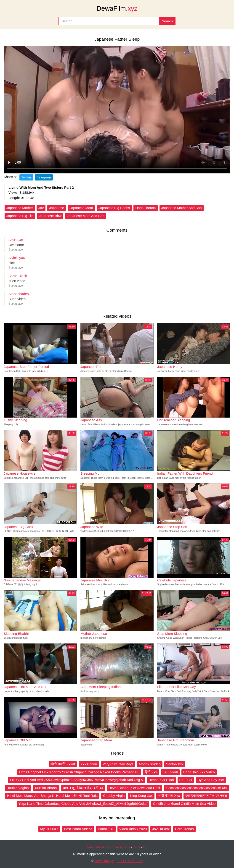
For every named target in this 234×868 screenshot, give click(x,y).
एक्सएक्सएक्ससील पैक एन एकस (206, 796)
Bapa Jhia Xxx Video (199, 772)
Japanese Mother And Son (182, 208)
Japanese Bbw (50, 216)
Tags (136, 847)
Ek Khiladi (170, 772)
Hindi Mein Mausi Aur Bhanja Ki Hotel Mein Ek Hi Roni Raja (52, 796)
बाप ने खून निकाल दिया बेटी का (83, 788)
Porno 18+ (106, 829)
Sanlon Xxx (175, 764)
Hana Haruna (145, 208)
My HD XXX (49, 829)
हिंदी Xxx (151, 772)
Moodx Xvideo (150, 764)
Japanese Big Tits (20, 216)
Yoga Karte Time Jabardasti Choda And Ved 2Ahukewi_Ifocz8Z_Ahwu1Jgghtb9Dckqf (83, 804)
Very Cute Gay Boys (118, 764)
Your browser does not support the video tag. (117, 110)
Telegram (44, 177)
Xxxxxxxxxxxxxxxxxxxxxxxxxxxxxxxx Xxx (197, 788)
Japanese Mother (20, 208)
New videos (96, 847)
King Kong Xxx (141, 796)
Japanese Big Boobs (114, 208)
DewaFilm (117, 8)
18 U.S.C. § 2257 (130, 861)
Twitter (26, 177)
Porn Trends (184, 829)
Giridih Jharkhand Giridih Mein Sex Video (184, 804)
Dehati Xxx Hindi (161, 780)
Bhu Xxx (186, 780)
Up (145, 847)
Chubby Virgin (114, 796)
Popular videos (119, 847)
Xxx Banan (89, 764)
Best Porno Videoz (78, 829)
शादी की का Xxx (169, 796)
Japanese (57, 208)
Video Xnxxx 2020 (133, 829)
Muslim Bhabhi (46, 788)
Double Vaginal (18, 788)
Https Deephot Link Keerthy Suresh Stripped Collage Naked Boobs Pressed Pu (79, 772)
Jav (41, 208)
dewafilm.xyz (104, 861)
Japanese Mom (81, 208)
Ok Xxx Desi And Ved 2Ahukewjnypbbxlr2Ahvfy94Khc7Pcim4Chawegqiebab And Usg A (76, 780)
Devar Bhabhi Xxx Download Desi (134, 788)
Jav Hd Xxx (161, 829)
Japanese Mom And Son (86, 216)
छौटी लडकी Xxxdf (63, 764)
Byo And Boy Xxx (211, 780)
